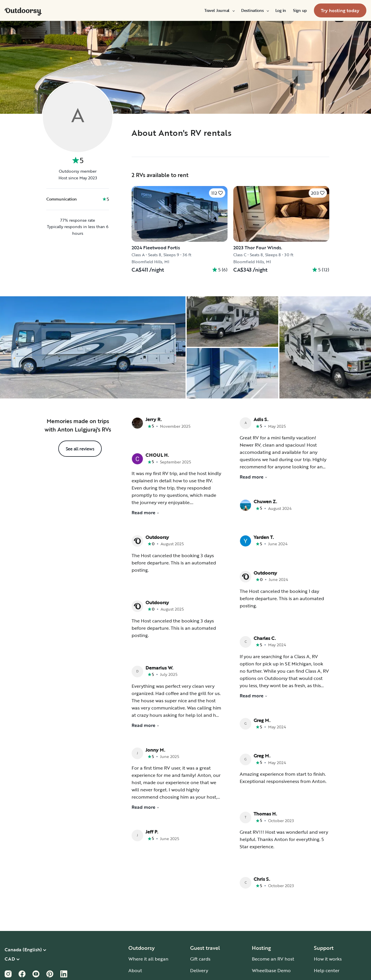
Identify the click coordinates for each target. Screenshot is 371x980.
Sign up (300, 10)
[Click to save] (217, 193)
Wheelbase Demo (271, 970)
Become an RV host (273, 959)
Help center (327, 970)
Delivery (199, 970)
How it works (328, 959)
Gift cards (200, 959)
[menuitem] (219, 10)
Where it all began (148, 959)
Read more (146, 512)
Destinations (255, 10)
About (135, 970)
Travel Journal (219, 10)
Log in (281, 10)
